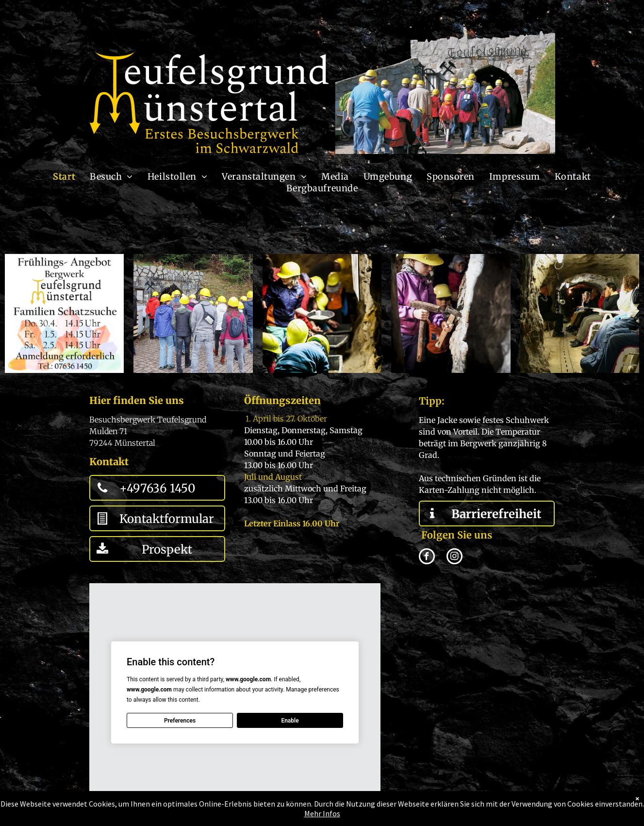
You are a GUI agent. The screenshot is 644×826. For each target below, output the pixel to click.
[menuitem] (64, 177)
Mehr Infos (322, 813)
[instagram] (454, 557)
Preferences (179, 721)
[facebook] (427, 557)
